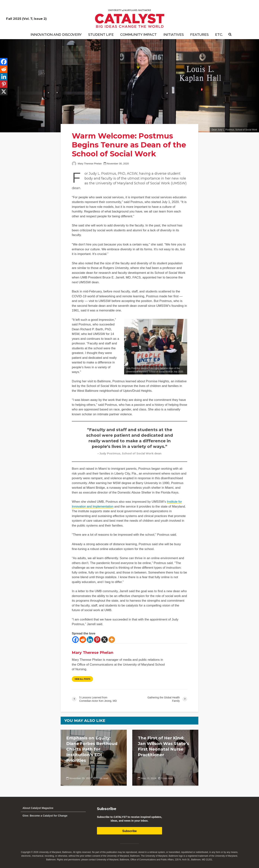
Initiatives (174, 34)
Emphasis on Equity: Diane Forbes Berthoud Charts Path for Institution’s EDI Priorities (92, 749)
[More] (112, 640)
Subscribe (129, 831)
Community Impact (138, 34)
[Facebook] (75, 640)
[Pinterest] (97, 640)
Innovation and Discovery (56, 34)
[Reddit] (83, 640)
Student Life (101, 34)
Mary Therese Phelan (87, 164)
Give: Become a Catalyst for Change (45, 816)
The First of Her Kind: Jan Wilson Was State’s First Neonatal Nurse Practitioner (163, 746)
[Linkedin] (90, 640)
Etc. (219, 34)
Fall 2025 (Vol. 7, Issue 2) (26, 19)
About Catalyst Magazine (38, 808)
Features (199, 34)
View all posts (82, 679)
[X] (104, 640)
